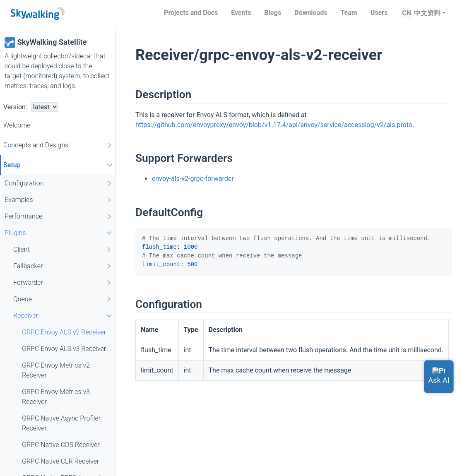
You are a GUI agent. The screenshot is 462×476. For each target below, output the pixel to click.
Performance (59, 216)
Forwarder (63, 283)
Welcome (17, 125)
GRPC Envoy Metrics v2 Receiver (56, 370)
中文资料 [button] (427, 13)
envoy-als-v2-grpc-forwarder (193, 179)
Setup (59, 165)
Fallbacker (63, 266)
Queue (63, 299)
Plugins (59, 233)
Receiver (64, 316)
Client (63, 250)
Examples (59, 200)
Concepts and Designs (58, 145)
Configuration (59, 183)
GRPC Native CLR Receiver (60, 461)
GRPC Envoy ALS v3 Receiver (64, 349)
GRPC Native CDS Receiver (61, 445)
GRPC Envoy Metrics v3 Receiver (56, 397)
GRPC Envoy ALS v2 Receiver (64, 332)
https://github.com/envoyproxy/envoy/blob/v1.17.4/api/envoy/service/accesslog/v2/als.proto (274, 125)
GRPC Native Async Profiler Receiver (61, 423)
